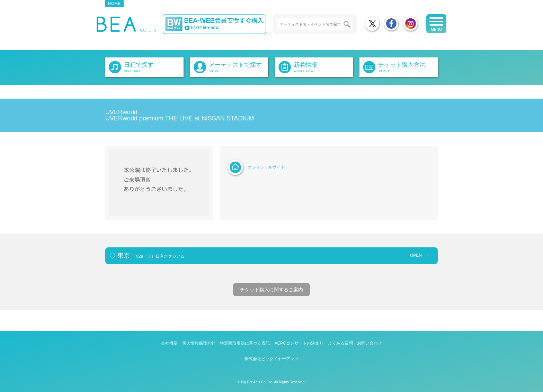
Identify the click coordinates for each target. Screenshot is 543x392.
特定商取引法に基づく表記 (245, 343)
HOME (114, 3)
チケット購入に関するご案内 (271, 290)
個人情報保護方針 (199, 343)
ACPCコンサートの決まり (299, 343)
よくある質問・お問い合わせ (355, 343)
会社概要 (169, 343)
